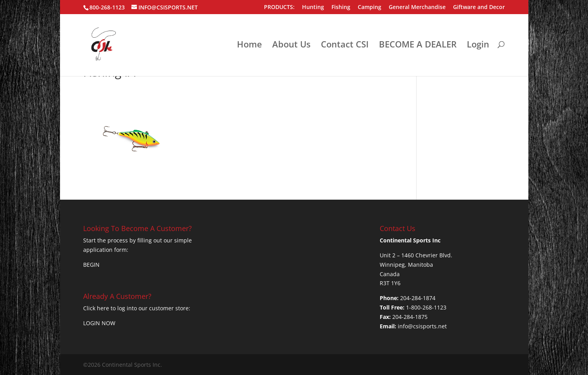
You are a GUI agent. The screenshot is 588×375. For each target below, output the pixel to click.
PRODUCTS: (279, 7)
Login (478, 46)
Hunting (313, 7)
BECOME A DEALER (418, 46)
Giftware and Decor (479, 7)
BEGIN (91, 265)
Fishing (341, 7)
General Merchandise (417, 7)
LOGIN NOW (99, 323)
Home (249, 46)
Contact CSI (345, 46)
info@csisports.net (422, 326)
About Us (291, 46)
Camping (370, 7)
